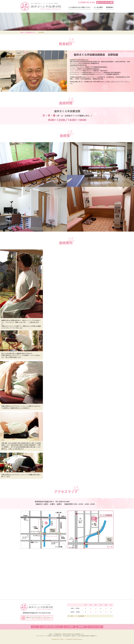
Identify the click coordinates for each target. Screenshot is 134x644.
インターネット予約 (95, 627)
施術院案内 (110, 8)
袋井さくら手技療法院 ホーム (28, 32)
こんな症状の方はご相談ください (80, 8)
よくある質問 (98, 8)
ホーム (35, 627)
